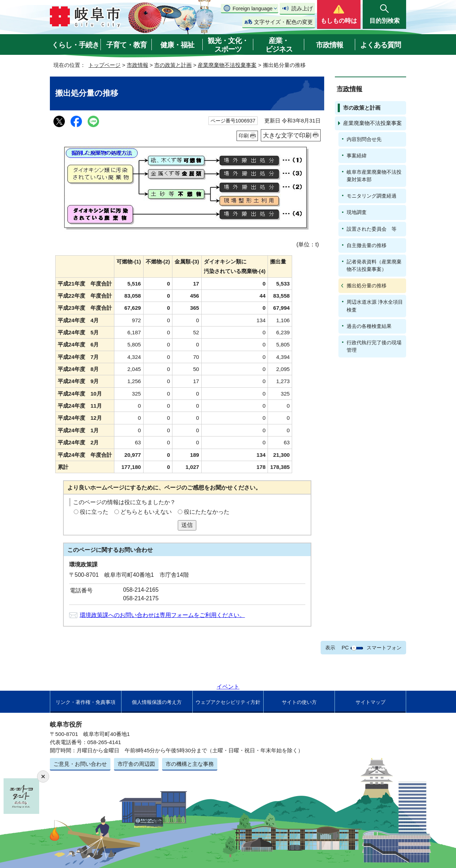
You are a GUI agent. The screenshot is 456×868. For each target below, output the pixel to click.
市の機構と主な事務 (190, 764)
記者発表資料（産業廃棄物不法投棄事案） (374, 265)
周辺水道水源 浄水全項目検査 (375, 306)
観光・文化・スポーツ (228, 45)
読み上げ (302, 8)
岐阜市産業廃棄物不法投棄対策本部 (374, 176)
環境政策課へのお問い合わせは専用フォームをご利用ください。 (162, 615)
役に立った (94, 512)
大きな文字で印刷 (287, 135)
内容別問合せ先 (364, 139)
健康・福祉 (177, 45)
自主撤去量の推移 (367, 245)
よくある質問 (380, 45)
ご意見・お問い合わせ (80, 764)
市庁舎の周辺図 (136, 764)
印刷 (244, 136)
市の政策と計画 (173, 65)
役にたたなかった (207, 512)
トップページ (104, 65)
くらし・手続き (75, 45)
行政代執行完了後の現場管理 (374, 346)
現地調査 (357, 212)
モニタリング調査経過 (372, 196)
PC (345, 648)
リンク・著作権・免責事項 (85, 702)
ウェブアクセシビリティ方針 (228, 702)
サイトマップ (370, 702)
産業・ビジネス (279, 45)
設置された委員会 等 (372, 229)
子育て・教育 (126, 45)
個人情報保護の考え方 (157, 702)
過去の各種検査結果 (369, 326)
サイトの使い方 (299, 702)
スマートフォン (384, 648)
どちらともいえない (146, 512)
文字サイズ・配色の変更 (283, 22)
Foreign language (253, 9)
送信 (187, 525)
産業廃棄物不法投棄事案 (227, 65)
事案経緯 (357, 156)
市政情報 (330, 45)
